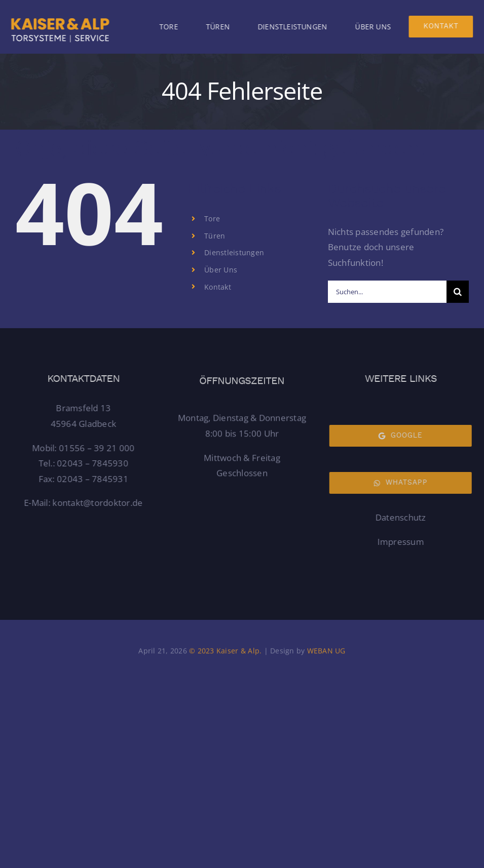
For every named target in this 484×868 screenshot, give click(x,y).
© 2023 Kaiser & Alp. (224, 653)
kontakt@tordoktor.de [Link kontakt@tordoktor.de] (100, 503)
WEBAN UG (326, 653)
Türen (215, 236)
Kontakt (218, 287)
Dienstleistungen (234, 252)
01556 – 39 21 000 (99, 448)
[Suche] (458, 292)
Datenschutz (398, 517)
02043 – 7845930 (95, 463)
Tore (212, 219)
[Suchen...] (387, 292)
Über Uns (221, 270)
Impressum (398, 542)
